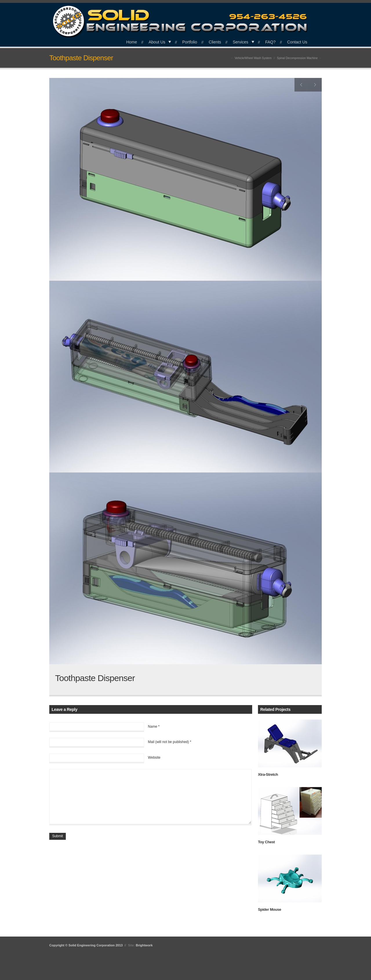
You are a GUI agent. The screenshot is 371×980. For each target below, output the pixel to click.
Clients (215, 42)
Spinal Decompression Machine (297, 58)
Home (131, 42)
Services (241, 42)
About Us (157, 42)
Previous (301, 85)
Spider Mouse (270, 909)
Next (315, 85)
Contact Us (297, 42)
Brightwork (144, 945)
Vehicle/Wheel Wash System (253, 58)
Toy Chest (266, 842)
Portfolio (190, 42)
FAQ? (270, 42)
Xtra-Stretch (268, 774)
